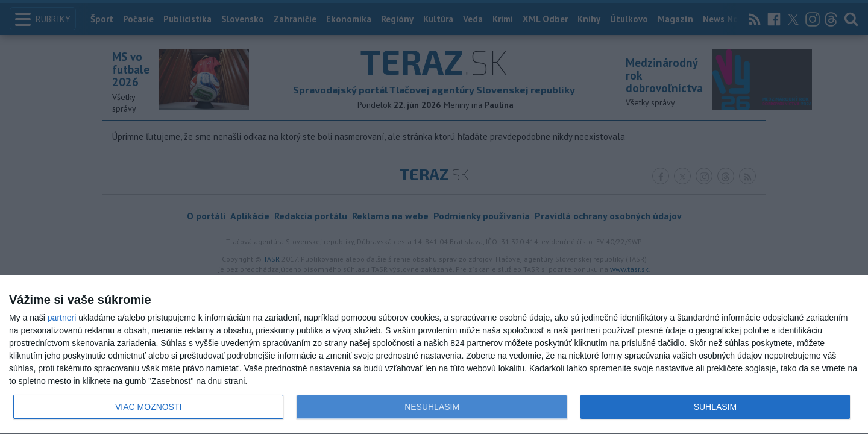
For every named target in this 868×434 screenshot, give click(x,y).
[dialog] (434, 355)
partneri (62, 318)
